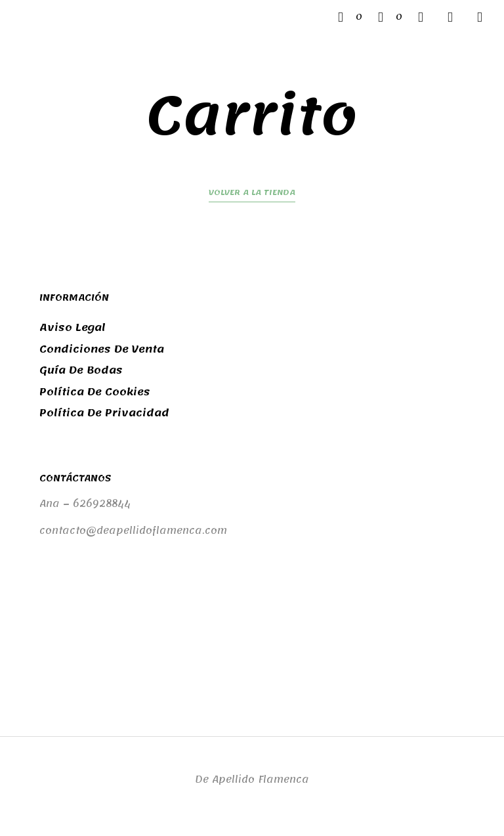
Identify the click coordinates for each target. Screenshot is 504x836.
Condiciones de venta (102, 349)
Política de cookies (95, 392)
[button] (350, 17)
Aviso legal (73, 328)
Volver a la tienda (252, 194)
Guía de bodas (81, 370)
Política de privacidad (104, 413)
